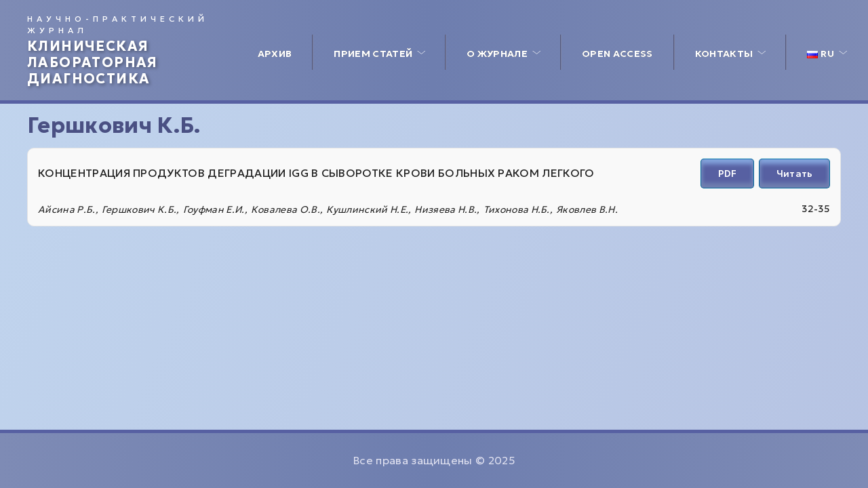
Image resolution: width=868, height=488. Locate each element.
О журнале (497, 54)
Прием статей (373, 54)
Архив (275, 54)
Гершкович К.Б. (139, 209)
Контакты (724, 54)
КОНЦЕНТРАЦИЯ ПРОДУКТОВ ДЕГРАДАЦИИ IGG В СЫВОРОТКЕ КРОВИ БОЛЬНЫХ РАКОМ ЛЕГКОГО (316, 173)
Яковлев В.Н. (587, 209)
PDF (727, 174)
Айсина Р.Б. (67, 209)
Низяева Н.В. (446, 209)
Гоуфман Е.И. (214, 209)
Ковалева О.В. (285, 209)
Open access (617, 54)
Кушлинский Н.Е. (367, 209)
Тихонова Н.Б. (517, 209)
